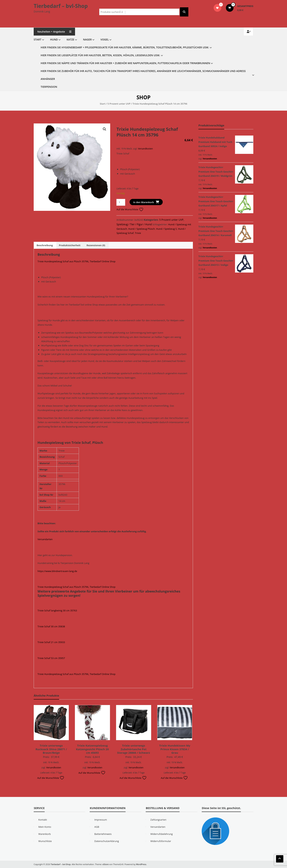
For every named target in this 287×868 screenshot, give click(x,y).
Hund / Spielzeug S (166, 229)
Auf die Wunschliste (130, 209)
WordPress (141, 864)
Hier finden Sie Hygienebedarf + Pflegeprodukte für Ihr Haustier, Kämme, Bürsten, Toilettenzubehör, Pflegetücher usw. (125, 47)
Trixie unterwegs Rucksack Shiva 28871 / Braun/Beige (51, 749)
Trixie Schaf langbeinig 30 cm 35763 (57, 610)
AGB (97, 827)
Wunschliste (45, 841)
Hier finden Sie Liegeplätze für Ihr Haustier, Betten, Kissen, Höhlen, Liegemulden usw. (100, 55)
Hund (54, 39)
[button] (105, 129)
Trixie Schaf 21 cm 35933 (51, 642)
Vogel (105, 39)
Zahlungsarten (158, 820)
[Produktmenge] (121, 202)
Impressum (101, 820)
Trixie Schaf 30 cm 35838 (51, 626)
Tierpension (49, 87)
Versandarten (45, 539)
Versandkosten (145, 149)
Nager (87, 39)
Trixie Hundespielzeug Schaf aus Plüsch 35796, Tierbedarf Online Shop (77, 261)
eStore (106, 864)
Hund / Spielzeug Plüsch (142, 229)
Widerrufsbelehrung (161, 834)
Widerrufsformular (161, 841)
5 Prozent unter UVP (119, 104)
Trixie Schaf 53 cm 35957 (51, 658)
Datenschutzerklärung (107, 841)
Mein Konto (45, 827)
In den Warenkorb (144, 202)
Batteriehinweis (103, 834)
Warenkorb (44, 834)
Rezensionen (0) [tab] (96, 245)
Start (38, 39)
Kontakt (43, 820)
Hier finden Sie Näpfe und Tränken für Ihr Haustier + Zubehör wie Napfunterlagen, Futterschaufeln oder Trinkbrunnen (125, 63)
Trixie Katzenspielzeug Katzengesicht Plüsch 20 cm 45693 (92, 749)
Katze (70, 39)
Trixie (138, 233)
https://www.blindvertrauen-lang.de (57, 571)
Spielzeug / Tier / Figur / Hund (134, 224)
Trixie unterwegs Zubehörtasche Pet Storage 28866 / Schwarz (134, 749)
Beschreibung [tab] (45, 245)
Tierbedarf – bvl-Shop (61, 6)
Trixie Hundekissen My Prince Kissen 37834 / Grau (175, 749)
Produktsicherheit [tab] (70, 245)
